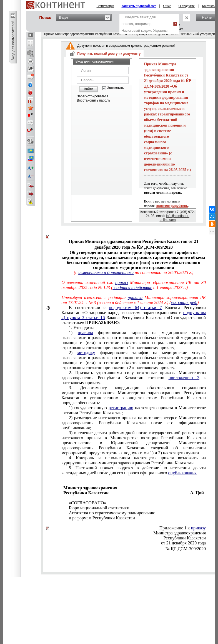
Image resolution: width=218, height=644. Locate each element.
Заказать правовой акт (139, 6)
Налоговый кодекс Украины (145, 30)
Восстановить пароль (94, 100)
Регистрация (106, 6)
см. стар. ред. (184, 303)
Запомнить (116, 88)
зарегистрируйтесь (172, 206)
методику (86, 353)
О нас (167, 6)
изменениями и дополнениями (106, 272)
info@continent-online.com (174, 218)
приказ (121, 282)
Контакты (209, 6)
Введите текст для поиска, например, (145, 24)
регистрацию (121, 408)
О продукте (187, 6)
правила (85, 333)
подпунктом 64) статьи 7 (135, 308)
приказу (198, 528)
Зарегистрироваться (93, 96)
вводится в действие (132, 288)
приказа (135, 298)
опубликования (183, 473)
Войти (89, 89)
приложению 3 (184, 378)
